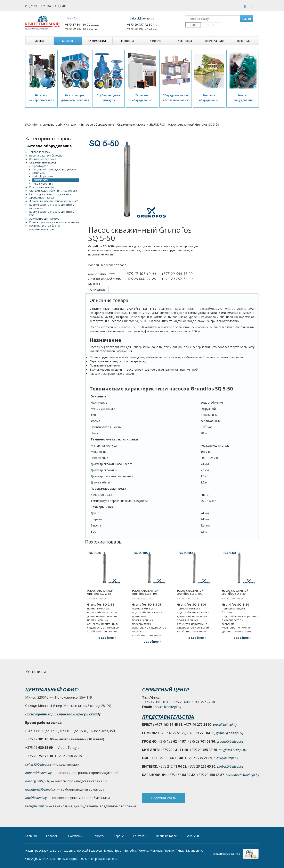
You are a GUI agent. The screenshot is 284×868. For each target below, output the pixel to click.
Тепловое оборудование (142, 98)
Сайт (193, 25)
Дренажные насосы (42, 198)
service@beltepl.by (167, 707)
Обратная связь (164, 799)
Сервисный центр (166, 689)
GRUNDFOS (157, 124)
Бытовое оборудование (209, 98)
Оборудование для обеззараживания (176, 98)
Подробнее (105, 638)
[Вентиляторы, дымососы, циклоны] (75, 71)
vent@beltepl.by (36, 806)
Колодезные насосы (42, 187)
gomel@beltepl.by (230, 733)
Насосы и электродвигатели (41, 98)
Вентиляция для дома (43, 159)
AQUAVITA (39, 173)
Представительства (168, 717)
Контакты (185, 41)
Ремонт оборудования (243, 98)
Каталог (211, 25)
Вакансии (244, 41)
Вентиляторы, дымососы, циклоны (75, 98)
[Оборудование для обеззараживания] (176, 71)
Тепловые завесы (40, 152)
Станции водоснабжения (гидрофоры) (53, 191)
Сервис (156, 41)
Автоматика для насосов (44, 219)
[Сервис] (243, 71)
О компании (97, 41)
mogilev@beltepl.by (232, 750)
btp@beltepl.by (36, 798)
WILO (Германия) (43, 184)
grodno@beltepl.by (230, 741)
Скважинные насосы (131, 124)
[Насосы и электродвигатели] (42, 71)
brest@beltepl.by (225, 725)
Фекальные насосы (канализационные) (54, 201)
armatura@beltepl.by (40, 789)
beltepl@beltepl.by (142, 18)
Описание (98, 290)
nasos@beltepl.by (38, 781)
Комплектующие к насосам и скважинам (54, 222)
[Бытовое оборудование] (209, 71)
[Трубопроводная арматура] (109, 71)
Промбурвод (40, 166)
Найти (246, 19)
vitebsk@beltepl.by (230, 766)
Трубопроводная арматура (108, 98)
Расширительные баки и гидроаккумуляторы (44, 227)
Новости (127, 41)
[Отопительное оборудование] (142, 71)
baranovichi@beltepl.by (242, 775)
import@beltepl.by (38, 773)
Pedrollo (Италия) (43, 176)
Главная (39, 41)
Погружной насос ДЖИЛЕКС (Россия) (55, 170)
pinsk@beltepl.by (226, 758)
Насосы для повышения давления (50, 194)
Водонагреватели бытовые (46, 156)
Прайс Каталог (214, 41)
